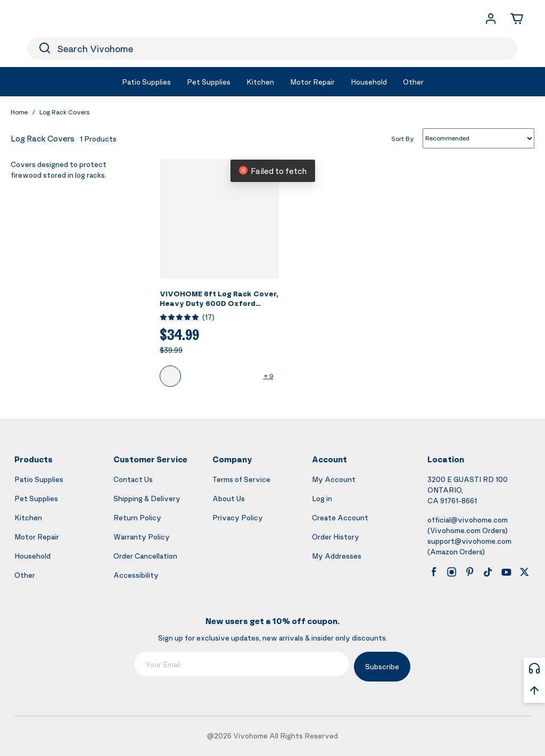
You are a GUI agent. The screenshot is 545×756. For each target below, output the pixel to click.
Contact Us (133, 479)
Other (25, 575)
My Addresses (337, 556)
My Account (334, 479)
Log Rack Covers (65, 112)
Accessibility (136, 575)
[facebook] (434, 572)
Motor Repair (37, 537)
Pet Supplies (36, 498)
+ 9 (269, 376)
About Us (229, 498)
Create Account (340, 517)
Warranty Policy (142, 537)
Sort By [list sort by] (403, 138)
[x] (524, 572)
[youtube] (506, 572)
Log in (322, 498)
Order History (336, 537)
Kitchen (28, 517)
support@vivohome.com (469, 541)
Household (32, 556)
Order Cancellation (145, 556)
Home (19, 112)
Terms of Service (241, 479)
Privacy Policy (238, 517)
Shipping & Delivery (147, 498)
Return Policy (137, 517)
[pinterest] (470, 572)
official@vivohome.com (468, 520)
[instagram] (452, 572)
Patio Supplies (39, 479)
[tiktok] (488, 572)
